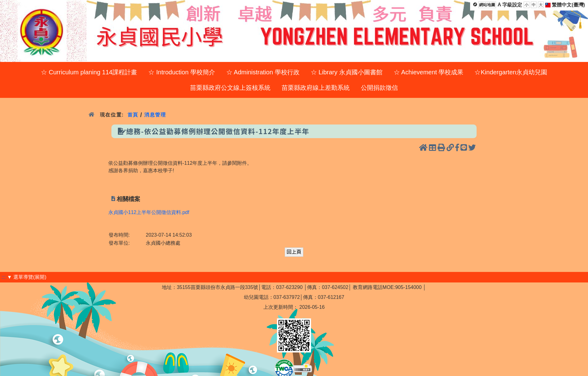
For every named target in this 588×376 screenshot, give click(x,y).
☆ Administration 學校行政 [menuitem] (263, 72)
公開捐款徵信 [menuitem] (379, 88)
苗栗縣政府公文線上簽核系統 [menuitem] (230, 88)
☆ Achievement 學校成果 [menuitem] (429, 72)
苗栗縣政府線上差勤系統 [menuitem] (316, 88)
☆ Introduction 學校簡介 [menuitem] (182, 72)
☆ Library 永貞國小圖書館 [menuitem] (347, 72)
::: (4, 277)
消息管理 (155, 115)
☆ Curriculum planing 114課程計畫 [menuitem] (89, 72)
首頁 (133, 115)
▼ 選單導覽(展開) (27, 277)
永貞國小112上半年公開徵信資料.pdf (149, 212)
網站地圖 (487, 5)
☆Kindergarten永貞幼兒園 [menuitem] (511, 72)
